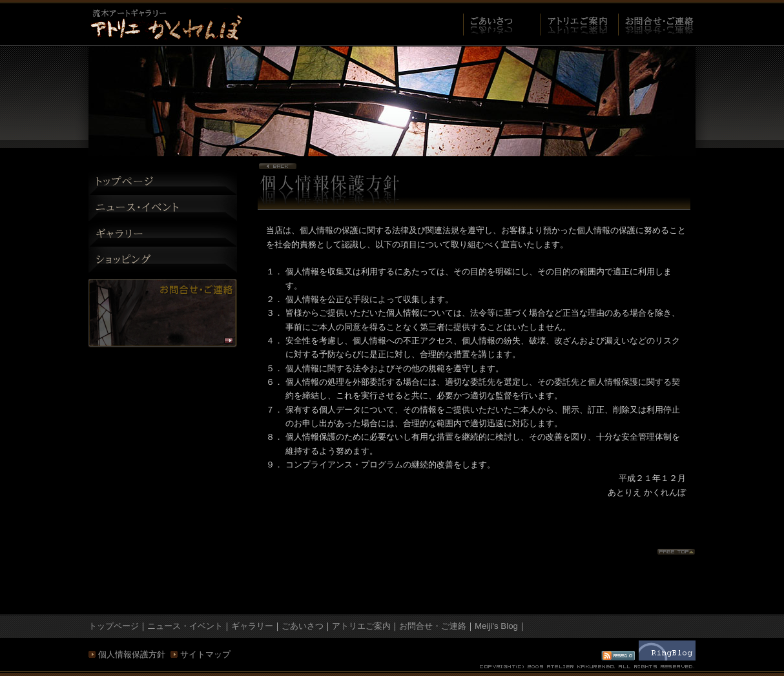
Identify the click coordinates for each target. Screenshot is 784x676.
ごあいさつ (303, 626)
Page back (278, 166)
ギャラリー (163, 234)
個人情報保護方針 (132, 654)
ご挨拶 (502, 25)
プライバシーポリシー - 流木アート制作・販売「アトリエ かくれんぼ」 (166, 24)
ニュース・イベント (163, 208)
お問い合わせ (163, 313)
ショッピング (163, 260)
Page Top (676, 552)
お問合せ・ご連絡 (433, 626)
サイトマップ (205, 654)
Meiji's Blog (496, 626)
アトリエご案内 (579, 25)
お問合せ (657, 25)
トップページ (163, 182)
